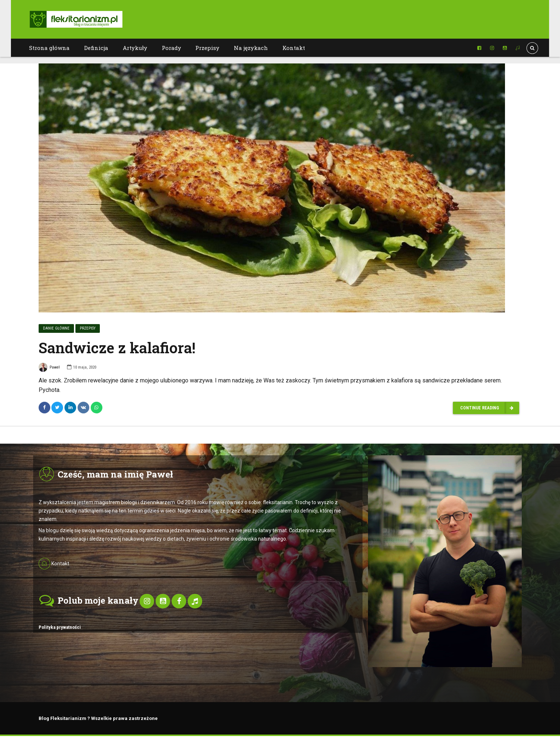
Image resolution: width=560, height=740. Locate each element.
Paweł (49, 369)
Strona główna (49, 48)
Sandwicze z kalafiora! (117, 348)
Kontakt (294, 48)
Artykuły (135, 48)
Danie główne (56, 329)
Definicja (96, 48)
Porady (171, 48)
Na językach (251, 48)
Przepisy (207, 48)
